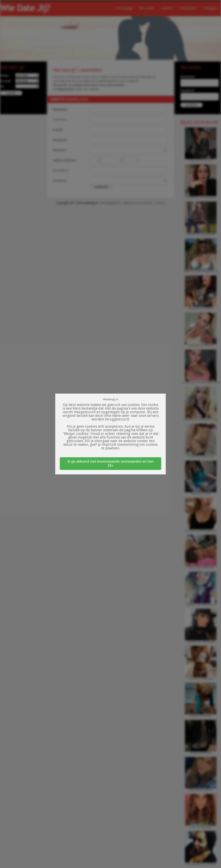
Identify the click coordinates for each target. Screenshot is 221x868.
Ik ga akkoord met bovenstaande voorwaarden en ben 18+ (110, 463)
